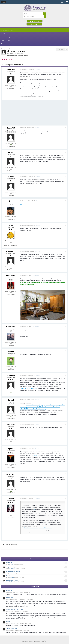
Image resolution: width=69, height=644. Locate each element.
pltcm (22, 204)
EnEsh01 (11, 152)
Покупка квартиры (11, 567)
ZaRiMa (11, 499)
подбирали (36, 456)
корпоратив (9, 563)
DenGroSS (11, 474)
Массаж (8, 621)
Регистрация (34, 24)
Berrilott (12, 630)
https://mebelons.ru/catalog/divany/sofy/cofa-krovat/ (38, 528)
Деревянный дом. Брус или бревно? (16, 609)
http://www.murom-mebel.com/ (29, 388)
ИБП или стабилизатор (12, 580)
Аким (11, 225)
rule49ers (11, 564)
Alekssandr (13, 623)
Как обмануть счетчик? (12, 576)
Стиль (30, 638)
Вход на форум (34, 21)
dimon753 (11, 128)
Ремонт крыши (10, 597)
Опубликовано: (28, 69)
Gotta (11, 611)
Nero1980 (14, 53)
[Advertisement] (33, 113)
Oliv (11, 201)
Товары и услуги (6, 40)
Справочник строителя (8, 37)
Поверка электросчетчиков (13, 571)
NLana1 (11, 177)
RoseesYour (11, 251)
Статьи (3, 33)
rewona (11, 351)
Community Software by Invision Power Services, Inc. (34, 642)
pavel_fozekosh (14, 599)
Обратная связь (37, 638)
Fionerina (11, 424)
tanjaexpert (11, 327)
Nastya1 (11, 400)
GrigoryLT (11, 449)
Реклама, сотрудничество (8, 44)
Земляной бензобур (11, 629)
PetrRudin (12, 573)
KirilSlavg (11, 376)
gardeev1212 (12, 569)
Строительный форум (7, 30)
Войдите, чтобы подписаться (10, 49)
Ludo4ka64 (11, 276)
